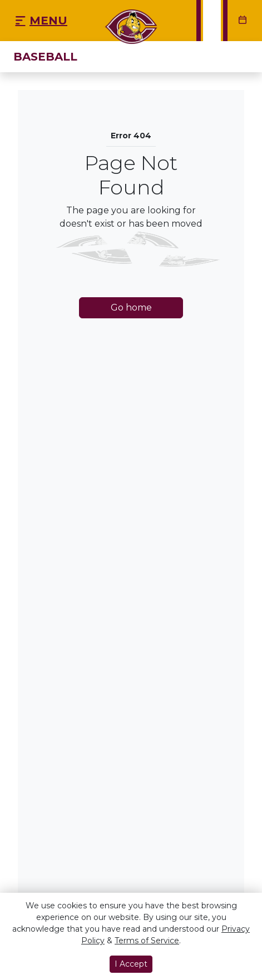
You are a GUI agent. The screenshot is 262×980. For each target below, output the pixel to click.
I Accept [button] (131, 964)
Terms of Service (147, 941)
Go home (131, 307)
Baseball (45, 57)
